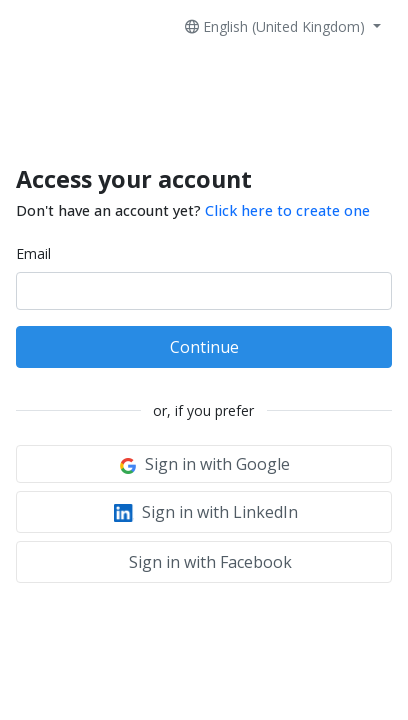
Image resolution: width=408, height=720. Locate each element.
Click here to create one (287, 210)
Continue (204, 347)
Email (33, 253)
